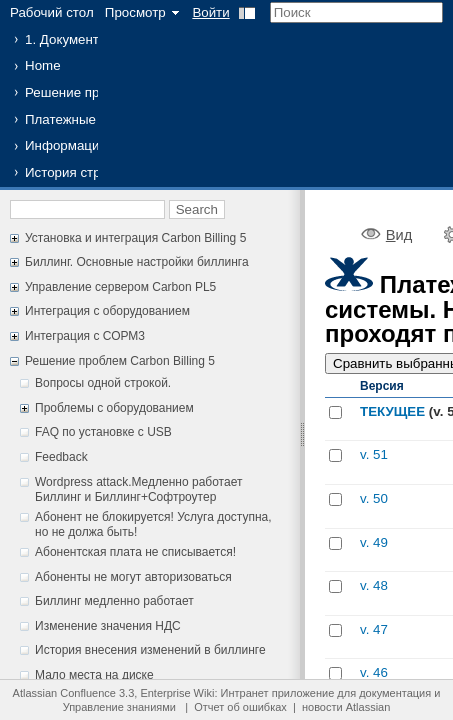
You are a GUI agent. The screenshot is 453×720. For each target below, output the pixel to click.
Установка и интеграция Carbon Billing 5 (135, 238)
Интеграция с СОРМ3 (85, 336)
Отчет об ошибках (240, 707)
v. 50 (374, 498)
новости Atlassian (346, 707)
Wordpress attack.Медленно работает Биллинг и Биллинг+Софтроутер (138, 490)
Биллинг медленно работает (114, 601)
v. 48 (374, 585)
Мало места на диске (94, 675)
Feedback (61, 457)
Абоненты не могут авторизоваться (133, 577)
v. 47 (374, 629)
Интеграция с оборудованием (107, 311)
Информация (66, 145)
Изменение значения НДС (108, 626)
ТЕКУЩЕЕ (392, 411)
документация (395, 693)
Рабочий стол (52, 12)
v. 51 (374, 454)
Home (43, 65)
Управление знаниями (119, 707)
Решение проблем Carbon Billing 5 (120, 361)
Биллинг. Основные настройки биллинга (137, 262)
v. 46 (374, 672)
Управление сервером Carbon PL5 (120, 287)
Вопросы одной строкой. (103, 383)
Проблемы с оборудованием (114, 408)
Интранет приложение (278, 693)
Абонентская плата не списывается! (135, 552)
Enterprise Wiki (177, 693)
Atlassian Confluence (64, 693)
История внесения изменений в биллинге (150, 650)
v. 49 (374, 542)
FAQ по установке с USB (103, 432)
